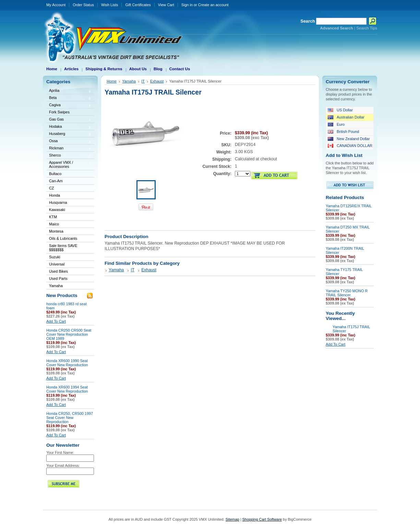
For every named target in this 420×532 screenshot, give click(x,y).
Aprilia (69, 91)
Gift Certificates (138, 5)
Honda (69, 196)
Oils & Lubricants (63, 238)
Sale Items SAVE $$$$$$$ (63, 248)
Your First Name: (60, 453)
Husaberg (69, 134)
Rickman (69, 149)
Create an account (213, 5)
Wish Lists (110, 5)
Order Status (83, 5)
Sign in (187, 5)
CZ (69, 189)
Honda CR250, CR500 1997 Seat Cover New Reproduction (70, 418)
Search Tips (367, 28)
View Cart (166, 5)
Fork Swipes (59, 112)
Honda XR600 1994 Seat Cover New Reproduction (67, 389)
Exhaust (157, 81)
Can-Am (69, 181)
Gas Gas (69, 120)
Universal (69, 265)
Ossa (69, 141)
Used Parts (58, 279)
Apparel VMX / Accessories (69, 164)
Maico (69, 225)
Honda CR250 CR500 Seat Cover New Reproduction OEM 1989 (69, 334)
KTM (69, 217)
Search (308, 21)
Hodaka (69, 127)
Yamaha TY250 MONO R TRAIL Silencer (347, 293)
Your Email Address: (63, 466)
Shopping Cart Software (262, 519)
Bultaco (69, 174)
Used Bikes (58, 271)
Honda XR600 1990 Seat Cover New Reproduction (67, 363)
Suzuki (69, 257)
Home (112, 81)
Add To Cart (56, 321)
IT (143, 81)
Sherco (69, 156)
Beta (69, 98)
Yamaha (69, 286)
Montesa (69, 232)
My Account (56, 5)
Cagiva (69, 105)
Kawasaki (69, 210)
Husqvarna (69, 203)
